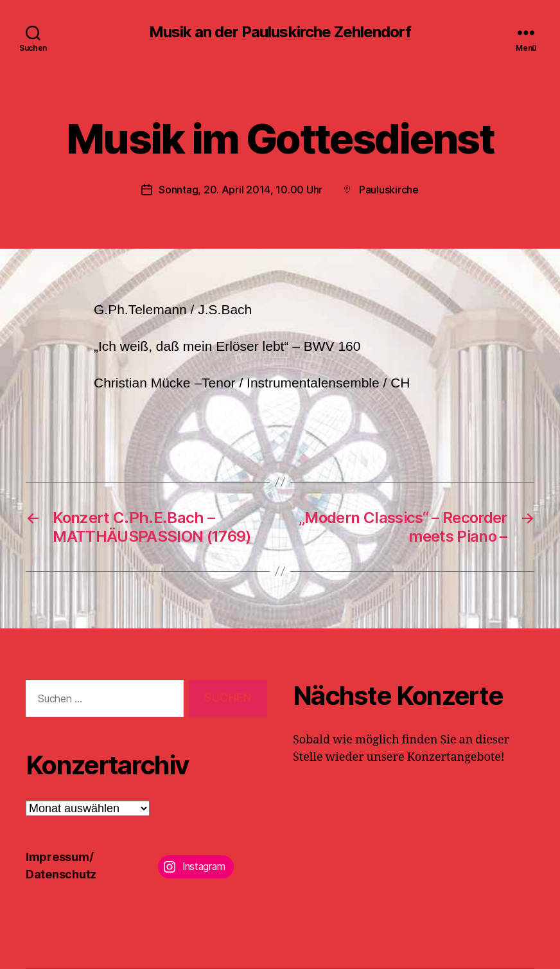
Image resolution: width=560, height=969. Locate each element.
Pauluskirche (389, 190)
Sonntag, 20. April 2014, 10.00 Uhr (241, 190)
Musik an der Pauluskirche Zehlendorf (280, 32)
